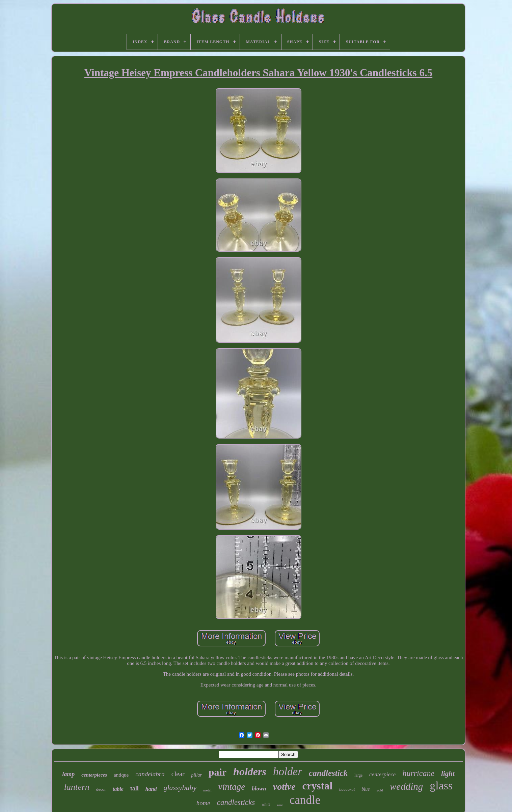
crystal (318, 786)
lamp (68, 774)
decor (101, 789)
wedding (406, 786)
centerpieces (94, 775)
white (266, 804)
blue (366, 789)
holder (288, 772)
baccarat (347, 789)
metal (207, 790)
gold (380, 790)
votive (284, 787)
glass (441, 786)
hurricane (418, 773)
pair (218, 772)
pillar (197, 775)
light (448, 774)
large (358, 775)
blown (259, 789)
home (203, 803)
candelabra (150, 774)
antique (121, 775)
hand (151, 789)
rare (280, 805)
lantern (77, 787)
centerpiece (382, 774)
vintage (232, 787)
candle (305, 800)
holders (250, 772)
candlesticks (236, 802)
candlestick (328, 773)
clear (178, 774)
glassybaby (180, 788)
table (118, 789)
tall (134, 788)
